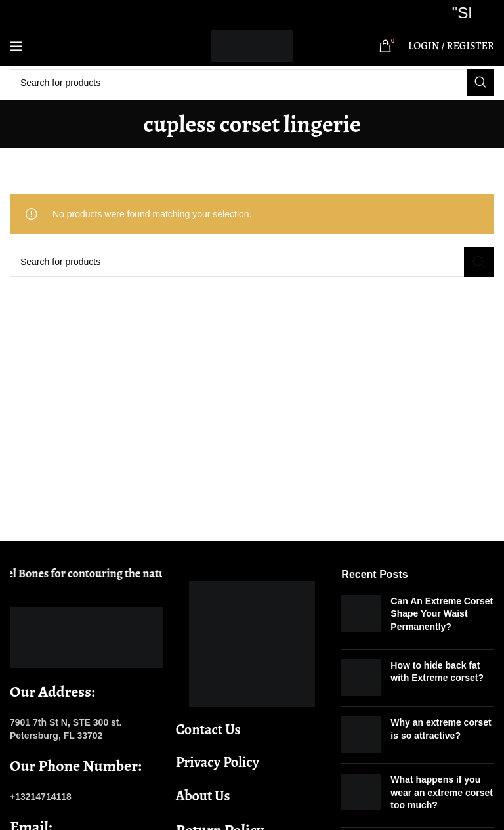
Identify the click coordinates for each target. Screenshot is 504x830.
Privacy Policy (218, 762)
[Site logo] (252, 45)
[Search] (252, 83)
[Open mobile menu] (16, 46)
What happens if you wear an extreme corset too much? (442, 792)
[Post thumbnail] (361, 617)
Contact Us (208, 730)
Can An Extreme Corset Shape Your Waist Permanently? (442, 614)
